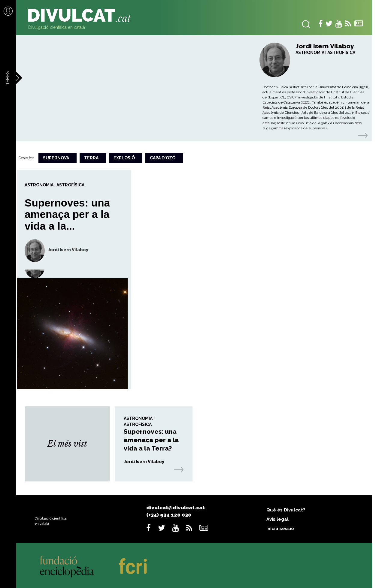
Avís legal (277, 519)
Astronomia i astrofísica (325, 53)
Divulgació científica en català (57, 27)
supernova (56, 158)
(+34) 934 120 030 (169, 515)
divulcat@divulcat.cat (176, 508)
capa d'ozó (163, 158)
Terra (91, 158)
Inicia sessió (280, 529)
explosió (124, 158)
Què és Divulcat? (286, 510)
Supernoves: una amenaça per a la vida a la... (67, 214)
